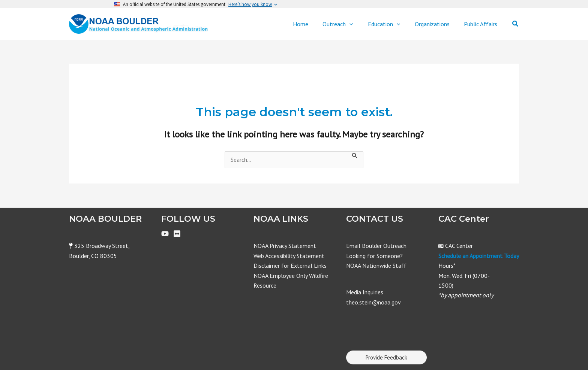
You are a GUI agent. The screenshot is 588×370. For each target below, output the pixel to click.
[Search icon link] (516, 24)
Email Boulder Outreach (376, 246)
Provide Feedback (386, 357)
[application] (358, 24)
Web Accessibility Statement (289, 256)
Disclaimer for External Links (290, 266)
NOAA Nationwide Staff (376, 266)
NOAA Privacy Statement (285, 246)
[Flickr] (177, 234)
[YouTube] (165, 234)
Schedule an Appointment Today (479, 256)
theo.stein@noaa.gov (373, 302)
